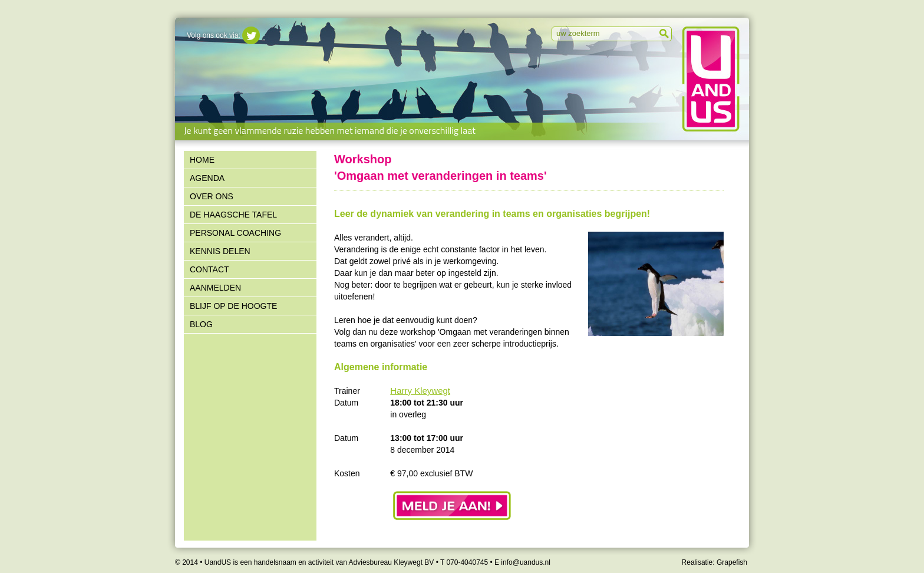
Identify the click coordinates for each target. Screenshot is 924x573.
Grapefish (732, 562)
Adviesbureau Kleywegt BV (392, 562)
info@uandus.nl (526, 562)
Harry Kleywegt (420, 391)
